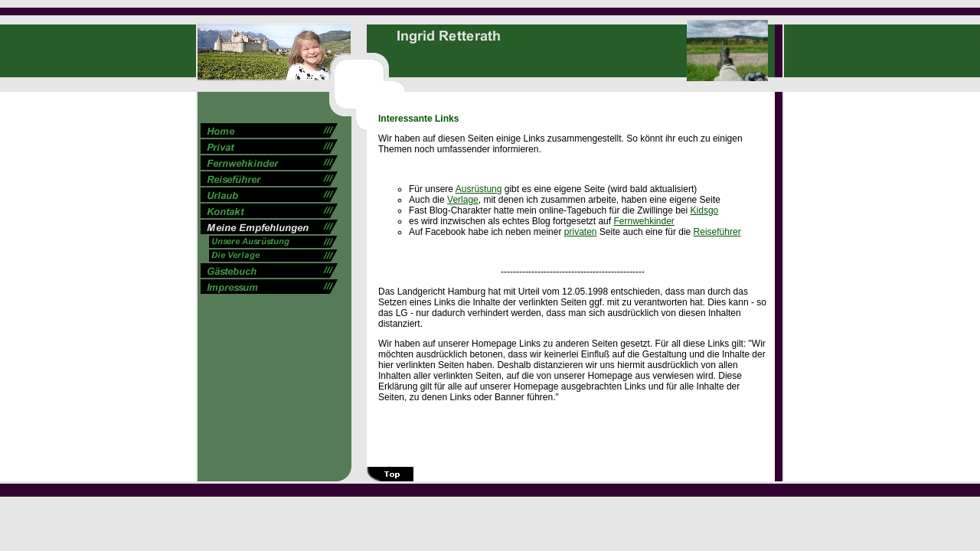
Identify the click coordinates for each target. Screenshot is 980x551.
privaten (581, 232)
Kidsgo (705, 210)
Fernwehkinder (644, 221)
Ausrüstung (479, 189)
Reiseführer (717, 232)
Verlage (463, 200)
